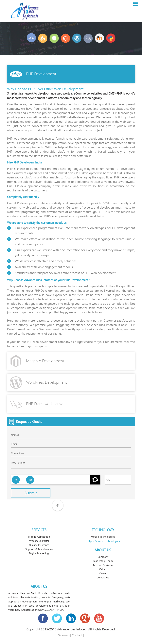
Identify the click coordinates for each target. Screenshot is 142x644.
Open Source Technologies (104, 541)
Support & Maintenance (39, 549)
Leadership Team (103, 561)
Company (103, 557)
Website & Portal (39, 541)
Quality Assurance (39, 545)
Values (103, 569)
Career (103, 573)
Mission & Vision (103, 565)
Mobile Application (39, 537)
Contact (77, 635)
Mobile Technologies (103, 537)
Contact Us (103, 578)
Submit (31, 493)
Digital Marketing (39, 553)
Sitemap (64, 635)
